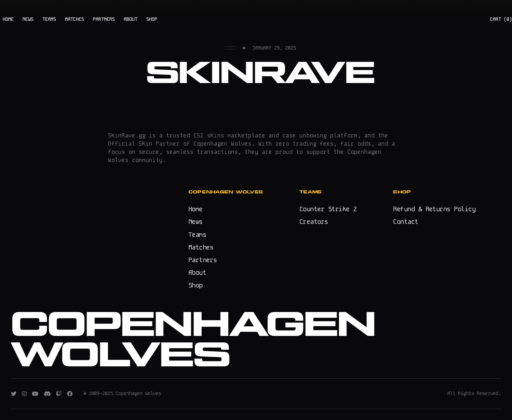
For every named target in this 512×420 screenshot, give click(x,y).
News (196, 222)
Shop (196, 285)
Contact (406, 222)
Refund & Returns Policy (434, 209)
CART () (501, 19)
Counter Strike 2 (328, 209)
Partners (203, 260)
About (197, 273)
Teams (197, 235)
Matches (201, 247)
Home (196, 209)
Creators (314, 222)
